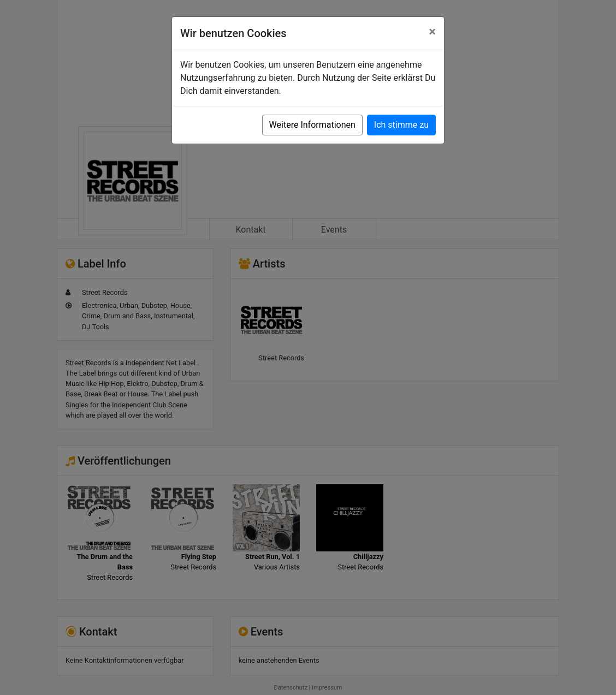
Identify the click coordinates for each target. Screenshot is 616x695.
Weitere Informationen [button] (312, 125)
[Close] (432, 32)
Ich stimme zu (401, 125)
